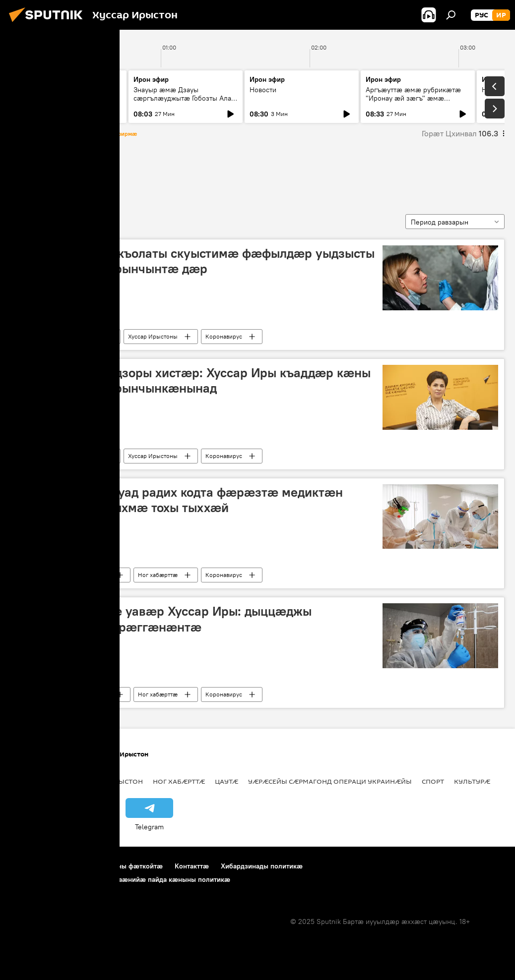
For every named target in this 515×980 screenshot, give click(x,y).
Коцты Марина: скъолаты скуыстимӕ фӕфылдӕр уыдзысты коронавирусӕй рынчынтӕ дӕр (196, 261)
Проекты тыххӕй (38, 866)
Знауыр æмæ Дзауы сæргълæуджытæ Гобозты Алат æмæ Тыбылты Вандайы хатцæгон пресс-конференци (184, 102)
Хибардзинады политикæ (262, 866)
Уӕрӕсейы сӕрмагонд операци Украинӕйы (330, 781)
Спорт (433, 781)
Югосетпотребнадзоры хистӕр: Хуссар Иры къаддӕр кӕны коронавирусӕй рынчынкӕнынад (194, 380)
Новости (31, 90)
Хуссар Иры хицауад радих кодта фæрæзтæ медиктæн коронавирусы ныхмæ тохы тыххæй (180, 500)
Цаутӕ (226, 781)
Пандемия (38, 173)
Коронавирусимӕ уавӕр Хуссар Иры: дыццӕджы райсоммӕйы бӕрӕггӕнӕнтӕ (164, 619)
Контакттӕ (192, 866)
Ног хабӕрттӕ (80, 336)
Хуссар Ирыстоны (153, 336)
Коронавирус (224, 336)
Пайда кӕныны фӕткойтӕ (120, 866)
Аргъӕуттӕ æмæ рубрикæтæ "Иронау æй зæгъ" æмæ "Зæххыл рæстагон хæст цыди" (416, 98)
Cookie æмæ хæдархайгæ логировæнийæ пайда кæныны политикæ (120, 879)
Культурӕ (472, 781)
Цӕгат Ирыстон (115, 781)
